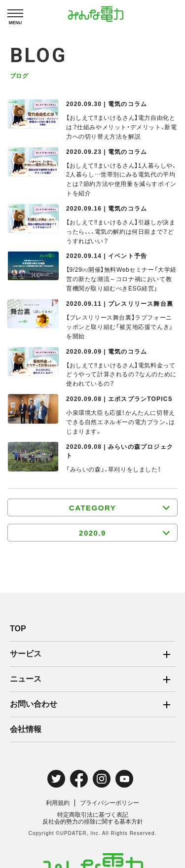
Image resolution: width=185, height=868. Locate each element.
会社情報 (26, 729)
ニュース (26, 679)
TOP (18, 629)
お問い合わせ (34, 704)
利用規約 (58, 803)
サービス (26, 654)
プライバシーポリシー (110, 803)
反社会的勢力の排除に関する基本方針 (93, 822)
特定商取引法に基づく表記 (93, 815)
